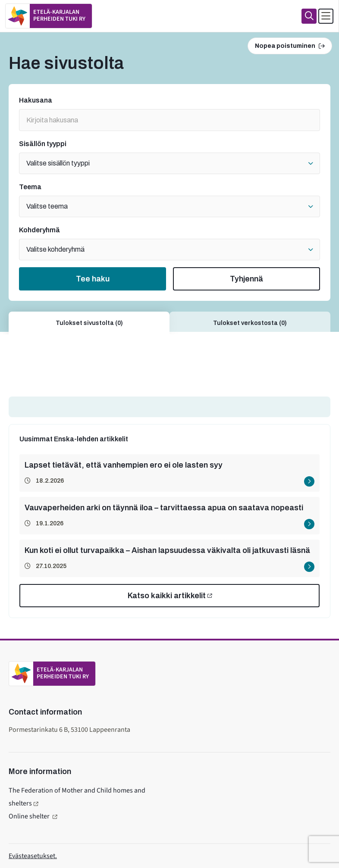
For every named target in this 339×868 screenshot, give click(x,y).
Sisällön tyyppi (43, 144)
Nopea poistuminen (290, 46)
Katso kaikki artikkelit (167, 596)
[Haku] (309, 16)
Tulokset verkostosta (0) (250, 323)
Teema (30, 187)
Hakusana (36, 100)
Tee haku (93, 279)
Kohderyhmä (39, 230)
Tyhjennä (246, 279)
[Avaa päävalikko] (326, 16)
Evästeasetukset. (33, 856)
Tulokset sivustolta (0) (89, 323)
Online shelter (30, 816)
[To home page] (49, 16)
